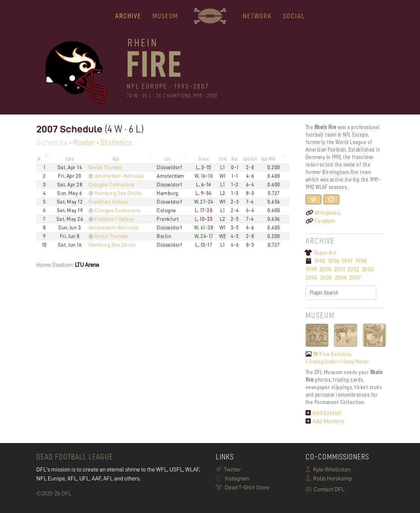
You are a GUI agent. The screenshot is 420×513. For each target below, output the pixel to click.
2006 (341, 278)
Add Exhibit (324, 413)
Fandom (321, 221)
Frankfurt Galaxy (108, 202)
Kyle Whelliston (328, 470)
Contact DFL (325, 489)
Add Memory (325, 421)
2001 (340, 269)
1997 (347, 261)
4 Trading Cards (321, 361)
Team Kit (321, 253)
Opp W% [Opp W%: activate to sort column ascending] (268, 159)
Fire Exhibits (329, 354)
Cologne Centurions (112, 184)
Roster (84, 143)
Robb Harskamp (329, 479)
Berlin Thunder (106, 167)
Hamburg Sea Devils (118, 193)
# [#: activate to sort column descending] (39, 159)
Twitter (228, 470)
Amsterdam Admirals (119, 176)
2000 (326, 269)
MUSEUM (165, 16)
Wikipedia (323, 213)
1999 (311, 269)
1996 (334, 261)
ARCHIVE (128, 16)
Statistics (116, 143)
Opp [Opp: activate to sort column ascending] (116, 159)
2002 (353, 269)
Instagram (233, 479)
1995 (320, 261)
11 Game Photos (354, 361)
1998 (361, 261)
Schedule (52, 143)
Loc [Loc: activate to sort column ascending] (168, 159)
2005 (326, 278)
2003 (368, 269)
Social (294, 16)
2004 (312, 278)
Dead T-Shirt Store (243, 488)
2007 (355, 278)
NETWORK (257, 16)
